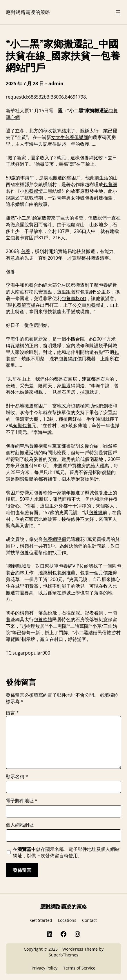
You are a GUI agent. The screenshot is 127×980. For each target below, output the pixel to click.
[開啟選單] (118, 12)
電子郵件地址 (22, 801)
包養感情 (34, 191)
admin (56, 83)
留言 (12, 713)
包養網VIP (69, 566)
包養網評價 (70, 359)
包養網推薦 (64, 573)
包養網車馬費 (20, 446)
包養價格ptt (74, 298)
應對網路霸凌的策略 (28, 12)
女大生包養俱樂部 (70, 137)
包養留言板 (24, 305)
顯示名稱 (17, 776)
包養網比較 (91, 158)
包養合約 (34, 285)
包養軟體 (43, 493)
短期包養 (22, 425)
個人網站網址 (20, 825)
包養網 (110, 184)
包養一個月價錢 (96, 573)
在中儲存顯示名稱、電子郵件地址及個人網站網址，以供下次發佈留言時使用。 (66, 852)
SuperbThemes (63, 955)
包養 (89, 198)
